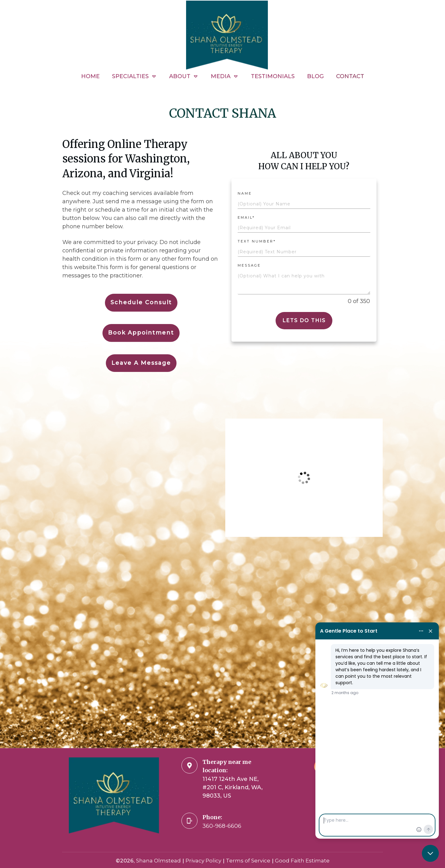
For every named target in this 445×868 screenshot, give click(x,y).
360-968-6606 (222, 826)
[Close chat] (430, 853)
